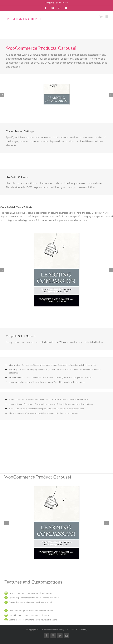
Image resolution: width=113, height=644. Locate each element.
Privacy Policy (81, 630)
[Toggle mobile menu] (107, 17)
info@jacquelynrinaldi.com (57, 3)
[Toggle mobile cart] (101, 17)
